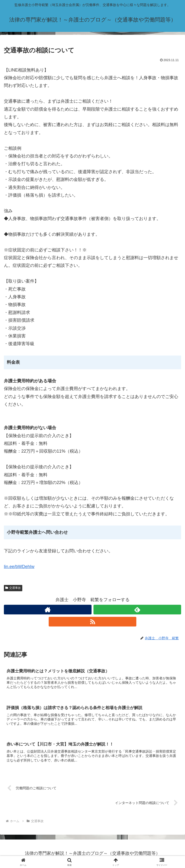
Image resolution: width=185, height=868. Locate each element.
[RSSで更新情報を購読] (92, 622)
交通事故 (13, 588)
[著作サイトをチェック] (48, 610)
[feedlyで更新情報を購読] (137, 610)
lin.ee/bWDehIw (19, 567)
